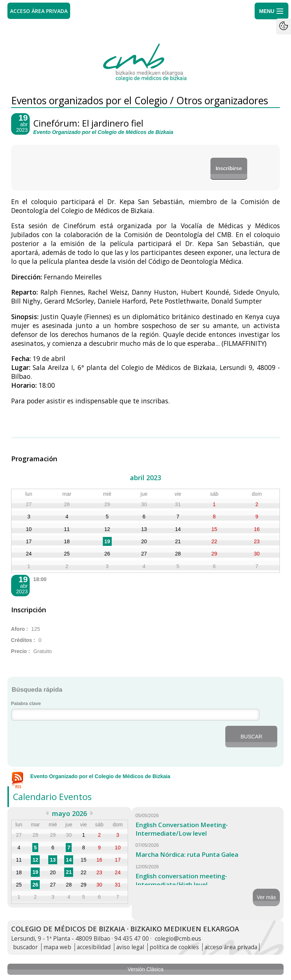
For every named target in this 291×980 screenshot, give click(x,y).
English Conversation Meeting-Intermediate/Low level (182, 829)
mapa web (57, 947)
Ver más (266, 897)
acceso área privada (231, 947)
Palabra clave (26, 704)
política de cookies (174, 947)
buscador (25, 947)
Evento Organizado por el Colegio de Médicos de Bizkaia (100, 776)
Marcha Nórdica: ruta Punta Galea (187, 854)
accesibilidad (94, 947)
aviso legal (130, 947)
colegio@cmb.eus (178, 939)
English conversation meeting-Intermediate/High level (181, 880)
